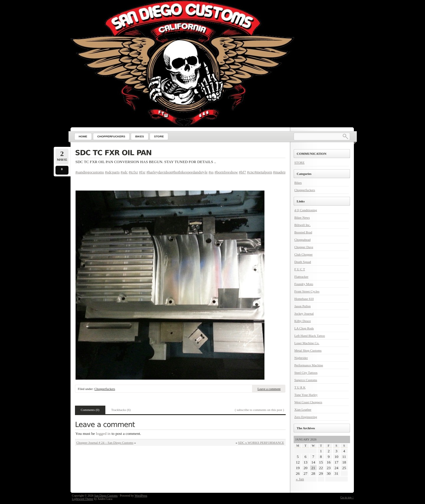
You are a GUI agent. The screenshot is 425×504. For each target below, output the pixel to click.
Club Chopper (303, 254)
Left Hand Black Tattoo (310, 336)
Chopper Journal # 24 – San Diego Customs (105, 443)
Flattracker (301, 277)
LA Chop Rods (304, 328)
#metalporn (263, 172)
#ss (211, 172)
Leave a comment (269, 389)
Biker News (302, 217)
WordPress (141, 496)
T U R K (300, 387)
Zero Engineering (306, 417)
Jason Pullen (302, 306)
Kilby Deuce (303, 321)
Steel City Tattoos (306, 373)
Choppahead (302, 240)
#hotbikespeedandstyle (190, 172)
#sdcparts (112, 172)
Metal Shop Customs (308, 350)
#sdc (124, 172)
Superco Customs (306, 380)
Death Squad (303, 262)
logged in (103, 434)
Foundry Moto (304, 284)
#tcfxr (133, 172)
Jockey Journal (304, 313)
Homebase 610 (304, 299)
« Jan (300, 479)
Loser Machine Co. (307, 343)
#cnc (251, 172)
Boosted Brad (303, 232)
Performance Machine (309, 365)
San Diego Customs (106, 496)
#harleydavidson (159, 172)
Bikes (298, 183)
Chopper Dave (304, 247)
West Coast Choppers (308, 402)
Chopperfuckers (105, 389)
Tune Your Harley (306, 395)
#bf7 (242, 172)
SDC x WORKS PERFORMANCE (261, 443)
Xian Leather (303, 409)
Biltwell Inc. (302, 225)
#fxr (142, 172)
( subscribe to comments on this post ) (259, 410)
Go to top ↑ (347, 497)
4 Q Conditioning (306, 210)
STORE (299, 162)
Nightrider (301, 358)
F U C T (300, 269)
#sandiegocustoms (90, 172)
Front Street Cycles (307, 291)
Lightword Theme (83, 499)
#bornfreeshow (226, 172)
